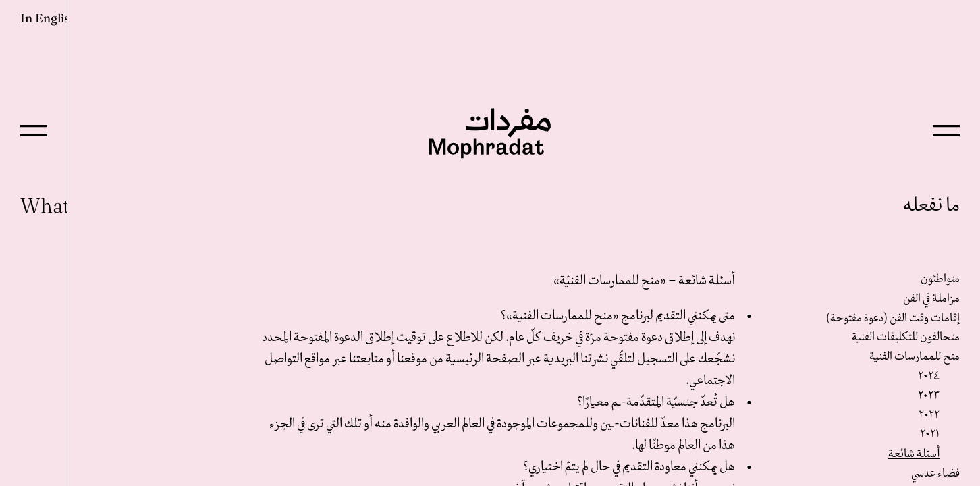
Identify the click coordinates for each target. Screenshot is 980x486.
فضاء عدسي (935, 474)
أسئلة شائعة (914, 454)
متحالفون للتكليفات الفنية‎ (906, 337)
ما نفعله (931, 206)
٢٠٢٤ (929, 376)
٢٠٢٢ (929, 415)
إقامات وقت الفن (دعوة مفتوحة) (893, 318)
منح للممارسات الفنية (915, 357)
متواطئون (940, 279)
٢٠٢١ (930, 434)
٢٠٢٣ (929, 396)
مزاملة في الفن (931, 299)
